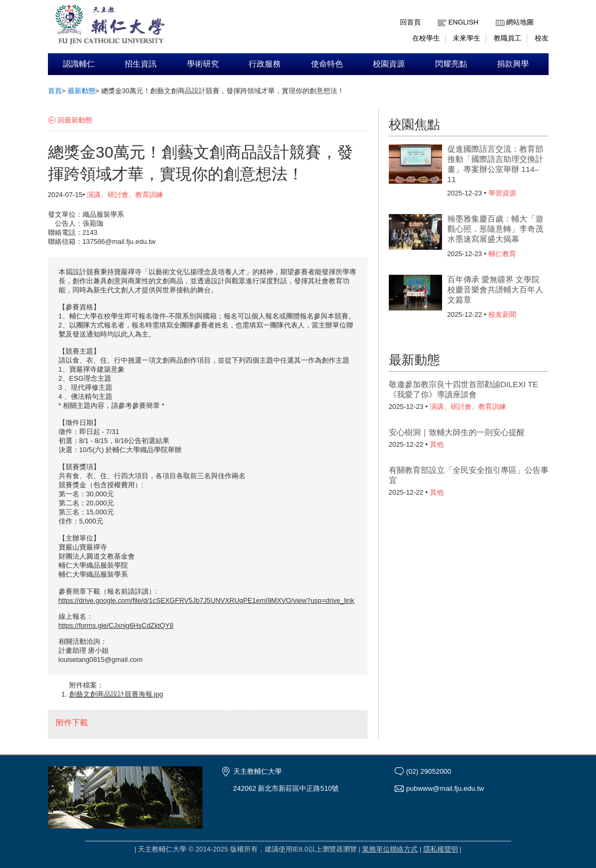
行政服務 (265, 64)
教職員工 (508, 38)
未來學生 (467, 38)
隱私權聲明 (441, 849)
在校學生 (426, 38)
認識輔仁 (79, 64)
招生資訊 (141, 64)
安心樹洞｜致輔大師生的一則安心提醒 (457, 432)
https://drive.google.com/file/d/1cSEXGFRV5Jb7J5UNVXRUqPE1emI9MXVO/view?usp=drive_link (207, 600)
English (463, 22)
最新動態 (81, 91)
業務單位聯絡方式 (390, 849)
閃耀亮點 (451, 64)
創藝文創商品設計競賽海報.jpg (116, 694)
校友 (542, 38)
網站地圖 (520, 22)
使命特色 (327, 64)
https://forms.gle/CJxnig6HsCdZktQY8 (116, 625)
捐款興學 (513, 64)
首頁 (55, 91)
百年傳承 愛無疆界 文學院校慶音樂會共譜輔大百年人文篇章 (495, 289)
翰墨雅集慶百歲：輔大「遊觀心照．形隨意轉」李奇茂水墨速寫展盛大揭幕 (495, 229)
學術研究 (203, 64)
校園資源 (389, 64)
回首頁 (410, 22)
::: (498, 14)
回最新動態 (75, 120)
